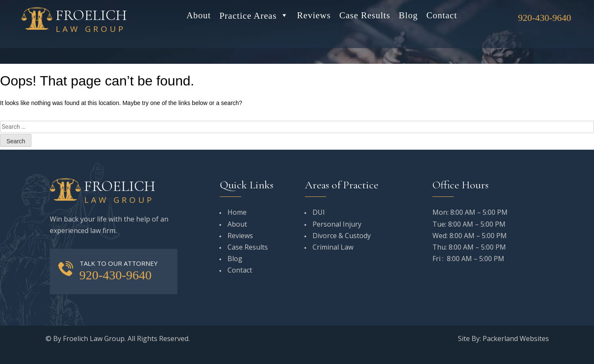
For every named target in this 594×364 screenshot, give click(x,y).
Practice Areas (254, 15)
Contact (442, 15)
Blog (408, 15)
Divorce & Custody (342, 236)
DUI (319, 212)
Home (237, 212)
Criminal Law (333, 247)
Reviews (314, 15)
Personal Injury (337, 224)
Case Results (365, 15)
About (199, 15)
